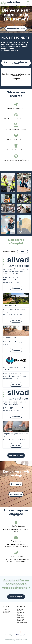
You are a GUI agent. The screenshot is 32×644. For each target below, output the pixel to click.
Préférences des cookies (22, 623)
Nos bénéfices (16, 494)
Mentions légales (20, 610)
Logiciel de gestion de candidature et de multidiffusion (16, 640)
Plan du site (21, 617)
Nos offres (6, 609)
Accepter (16, 79)
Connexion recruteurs (21, 620)
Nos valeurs (16, 484)
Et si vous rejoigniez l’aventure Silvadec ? (16, 63)
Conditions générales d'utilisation (21, 614)
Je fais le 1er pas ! (16, 597)
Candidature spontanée (6, 612)
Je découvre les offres (16, 28)
